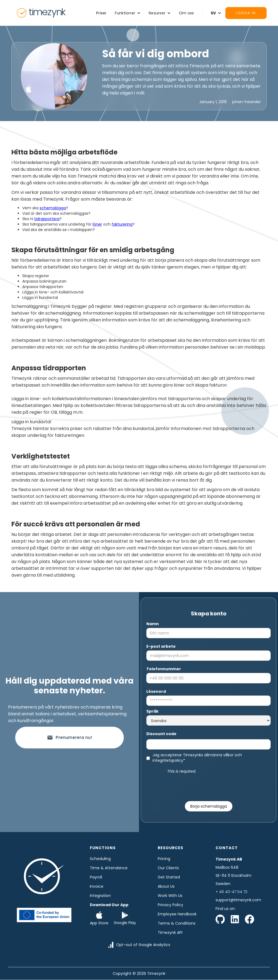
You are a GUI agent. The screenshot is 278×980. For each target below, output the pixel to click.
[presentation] (208, 785)
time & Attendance (109, 868)
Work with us (170, 896)
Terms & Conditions (177, 923)
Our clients (168, 868)
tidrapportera (47, 219)
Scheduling (100, 859)
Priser (101, 13)
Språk (152, 711)
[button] (128, 13)
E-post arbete (161, 646)
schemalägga (53, 208)
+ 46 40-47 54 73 (231, 892)
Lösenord (156, 691)
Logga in (246, 13)
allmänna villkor (219, 755)
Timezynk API (170, 932)
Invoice (97, 886)
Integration (100, 896)
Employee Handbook (177, 914)
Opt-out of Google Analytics (143, 945)
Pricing (164, 859)
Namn (153, 624)
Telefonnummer (164, 669)
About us (166, 886)
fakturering (122, 224)
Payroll (96, 877)
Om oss (187, 13)
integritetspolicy (168, 760)
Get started (169, 877)
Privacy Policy (170, 905)
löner (97, 224)
